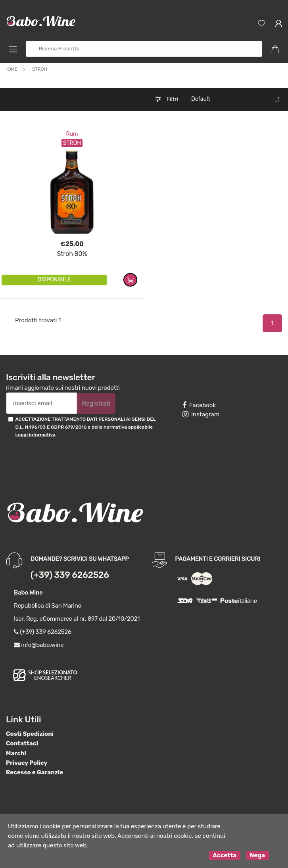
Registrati (96, 403)
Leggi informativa (35, 435)
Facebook (199, 405)
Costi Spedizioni (30, 734)
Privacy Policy (27, 763)
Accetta (225, 855)
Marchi (16, 753)
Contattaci (22, 743)
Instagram (201, 414)
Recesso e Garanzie (35, 772)
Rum (72, 134)
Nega (257, 855)
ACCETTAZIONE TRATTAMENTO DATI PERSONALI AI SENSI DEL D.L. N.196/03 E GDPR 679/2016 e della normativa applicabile (85, 427)
